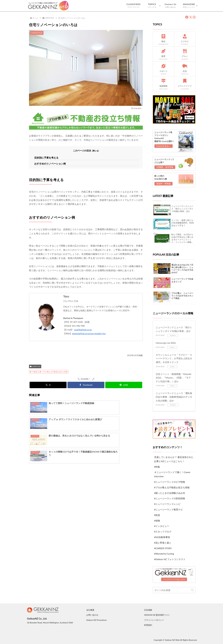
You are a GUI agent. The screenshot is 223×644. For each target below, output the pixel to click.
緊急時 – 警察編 (163, 184)
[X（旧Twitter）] (191, 17)
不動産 (34, 371)
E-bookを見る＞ (164, 146)
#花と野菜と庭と (163, 543)
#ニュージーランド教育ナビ (168, 509)
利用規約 (148, 625)
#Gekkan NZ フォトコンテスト (170, 559)
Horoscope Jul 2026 (166, 343)
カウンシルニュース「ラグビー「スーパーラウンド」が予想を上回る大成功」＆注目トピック (174, 358)
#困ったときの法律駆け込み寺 (170, 493)
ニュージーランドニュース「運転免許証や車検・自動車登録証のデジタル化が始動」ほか (174, 397)
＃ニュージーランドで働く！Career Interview (172, 474)
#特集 (157, 467)
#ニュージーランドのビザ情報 (170, 482)
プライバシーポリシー (154, 620)
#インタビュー (162, 526)
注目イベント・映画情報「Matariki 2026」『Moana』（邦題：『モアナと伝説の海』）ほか (174, 378)
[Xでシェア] (48, 384)
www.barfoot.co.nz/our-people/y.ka (89, 333)
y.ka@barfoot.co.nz (83, 329)
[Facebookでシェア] (86, 384)
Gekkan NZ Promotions (97, 620)
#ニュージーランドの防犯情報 (170, 498)
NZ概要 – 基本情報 (165, 167)
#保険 (157, 521)
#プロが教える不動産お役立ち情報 (172, 487)
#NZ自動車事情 (162, 537)
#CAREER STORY (163, 548)
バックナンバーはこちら (174, 579)
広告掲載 (148, 610)
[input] (174, 590)
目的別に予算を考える (46, 157)
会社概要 (90, 610)
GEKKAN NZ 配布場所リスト (157, 615)
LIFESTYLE (35, 366)
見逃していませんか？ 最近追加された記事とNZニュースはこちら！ (174, 459)
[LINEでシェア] (124, 384)
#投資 (157, 515)
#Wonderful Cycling (164, 554)
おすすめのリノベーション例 (49, 163)
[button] (192, 590)
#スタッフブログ (163, 532)
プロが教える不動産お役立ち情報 (54, 371)
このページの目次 (82, 150)
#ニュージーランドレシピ (167, 504)
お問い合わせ (92, 615)
